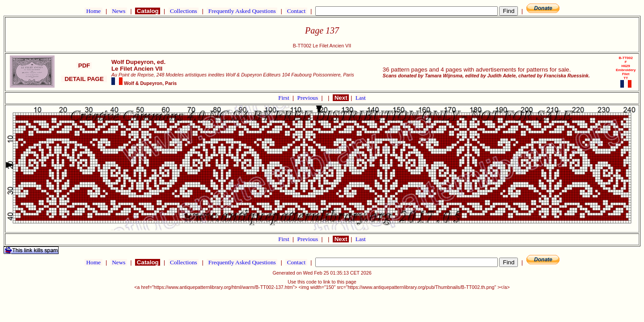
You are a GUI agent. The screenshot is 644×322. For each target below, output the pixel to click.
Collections (184, 11)
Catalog (148, 11)
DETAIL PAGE (84, 79)
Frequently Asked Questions (242, 11)
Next (341, 98)
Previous (309, 98)
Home (93, 11)
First (284, 98)
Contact (296, 11)
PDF (84, 66)
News (119, 11)
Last (361, 98)
